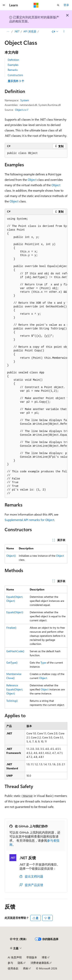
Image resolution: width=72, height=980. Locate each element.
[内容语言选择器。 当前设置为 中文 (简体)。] (18, 939)
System (25, 100)
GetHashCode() (15, 651)
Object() (11, 556)
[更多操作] (64, 31)
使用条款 (13, 968)
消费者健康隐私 (40, 963)
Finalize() (11, 628)
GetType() (12, 662)
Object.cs (20, 110)
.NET (17, 31)
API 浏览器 (30, 31)
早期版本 (32, 957)
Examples (13, 65)
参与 (10, 963)
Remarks (13, 70)
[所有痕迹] (8, 31)
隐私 (20, 963)
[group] (36, 356)
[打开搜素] (58, 5)
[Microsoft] (36, 5)
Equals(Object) (15, 612)
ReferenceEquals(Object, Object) (15, 689)
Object (32, 180)
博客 (44, 957)
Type (43, 662)
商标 (26, 968)
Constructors (15, 75)
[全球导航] (4, 5)
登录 (66, 5)
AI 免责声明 (15, 957)
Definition (13, 60)
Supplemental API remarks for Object (29, 520)
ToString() (12, 701)
